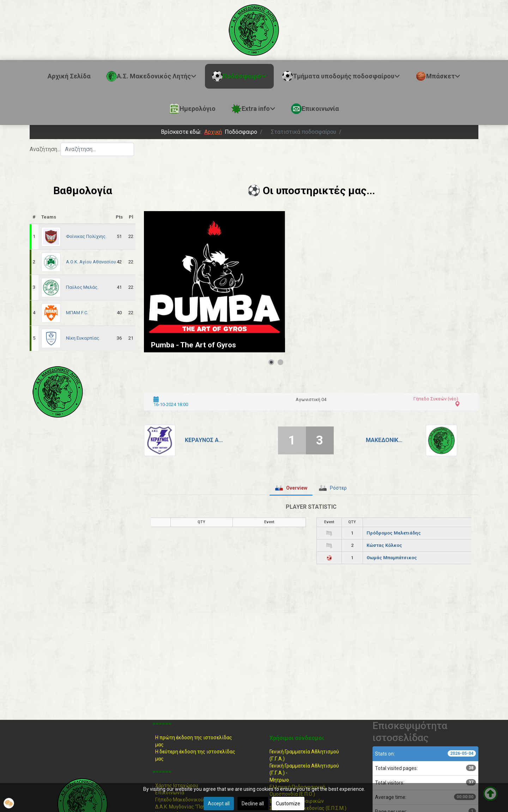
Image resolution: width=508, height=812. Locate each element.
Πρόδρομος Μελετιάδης (394, 533)
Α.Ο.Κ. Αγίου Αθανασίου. (92, 262)
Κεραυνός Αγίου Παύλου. (205, 440)
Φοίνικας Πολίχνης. (86, 236)
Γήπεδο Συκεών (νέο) (436, 399)
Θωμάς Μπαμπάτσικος (392, 558)
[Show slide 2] (280, 362)
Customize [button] (288, 804)
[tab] (291, 488)
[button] (9, 803)
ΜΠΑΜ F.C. (77, 313)
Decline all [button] (253, 804)
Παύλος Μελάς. (82, 287)
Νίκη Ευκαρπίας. (83, 338)
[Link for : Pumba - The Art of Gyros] (214, 282)
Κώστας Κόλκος (384, 545)
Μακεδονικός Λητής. (386, 440)
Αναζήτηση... (45, 149)
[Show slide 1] (271, 362)
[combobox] (97, 149)
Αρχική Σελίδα (69, 76)
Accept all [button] (219, 804)
